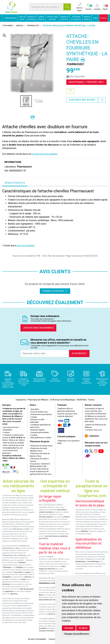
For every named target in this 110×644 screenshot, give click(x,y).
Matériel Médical (87, 18)
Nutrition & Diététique (32, 18)
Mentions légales (37, 430)
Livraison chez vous (93, 430)
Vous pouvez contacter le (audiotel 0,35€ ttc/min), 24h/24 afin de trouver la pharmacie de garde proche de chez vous (41, 469)
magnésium (9, 591)
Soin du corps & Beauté (52, 18)
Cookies (34, 435)
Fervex (23, 579)
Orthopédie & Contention (76, 18)
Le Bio (95, 18)
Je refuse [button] (83, 628)
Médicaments (10, 18)
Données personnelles (39, 432)
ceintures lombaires (46, 512)
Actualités (34, 409)
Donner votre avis (55, 291)
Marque (20, 26)
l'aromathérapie (93, 561)
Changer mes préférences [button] (77, 634)
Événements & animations (41, 414)
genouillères (62, 510)
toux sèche (18, 572)
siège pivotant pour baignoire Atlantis (52, 600)
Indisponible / (86, 82)
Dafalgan (20, 567)
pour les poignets (26, 246)
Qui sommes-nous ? (11, 427)
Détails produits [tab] (15, 183)
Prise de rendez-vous (39, 412)
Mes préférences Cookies (41, 438)
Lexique (33, 417)
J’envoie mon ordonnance (38, 328)
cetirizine (27, 577)
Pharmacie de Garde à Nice (41, 446)
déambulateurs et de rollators (50, 583)
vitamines (14, 594)
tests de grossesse (27, 589)
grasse (28, 572)
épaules (50, 517)
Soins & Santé (22, 18)
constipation (7, 577)
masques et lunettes (46, 631)
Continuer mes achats (82, 100)
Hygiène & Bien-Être (64, 18)
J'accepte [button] (69, 628)
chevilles (66, 517)
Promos (103, 18)
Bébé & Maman (41, 18)
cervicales (42, 517)
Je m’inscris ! (79, 353)
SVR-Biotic (85, 531)
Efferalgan (7, 567)
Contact (6, 432)
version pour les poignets (45, 154)
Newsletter (7, 430)
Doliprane (22, 562)
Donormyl (6, 584)
